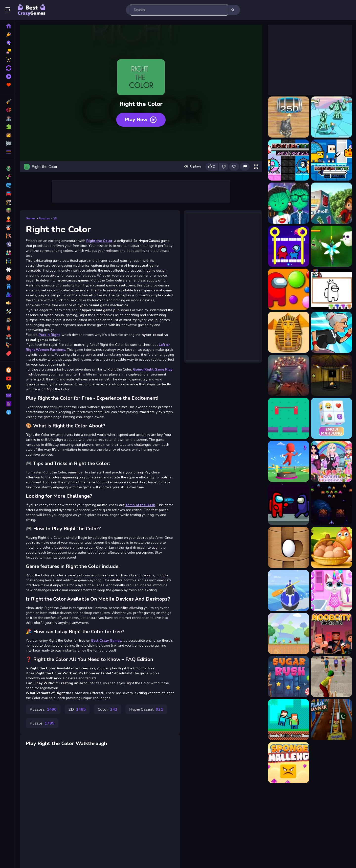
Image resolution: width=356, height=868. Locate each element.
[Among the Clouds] (332, 246)
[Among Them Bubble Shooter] (289, 289)
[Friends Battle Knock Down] (289, 720)
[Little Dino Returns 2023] (289, 633)
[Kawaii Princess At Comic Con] (332, 461)
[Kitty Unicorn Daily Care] (332, 590)
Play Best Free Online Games (32, 10)
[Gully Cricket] (332, 677)
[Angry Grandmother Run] (332, 332)
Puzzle (42, 723)
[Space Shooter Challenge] (332, 504)
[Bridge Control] (289, 418)
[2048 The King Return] (289, 117)
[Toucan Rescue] (332, 375)
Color (108, 709)
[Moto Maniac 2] (289, 375)
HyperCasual (146, 709)
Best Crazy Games (106, 641)
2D (55, 218)
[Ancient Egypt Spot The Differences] (289, 332)
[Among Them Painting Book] (332, 289)
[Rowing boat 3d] (289, 590)
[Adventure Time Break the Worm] (332, 117)
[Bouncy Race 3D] (289, 461)
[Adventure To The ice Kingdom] (332, 160)
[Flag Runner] (332, 720)
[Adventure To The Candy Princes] (289, 160)
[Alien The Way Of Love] (289, 203)
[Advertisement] (223, 286)
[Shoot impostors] (289, 504)
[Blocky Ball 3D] (289, 547)
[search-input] (179, 10)
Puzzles (44, 218)
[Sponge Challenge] (289, 763)
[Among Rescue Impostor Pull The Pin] (289, 246)
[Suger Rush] (289, 677)
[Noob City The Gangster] (332, 633)
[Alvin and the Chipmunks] (332, 203)
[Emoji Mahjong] (332, 418)
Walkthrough (91, 743)
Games (31, 218)
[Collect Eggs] (332, 547)
